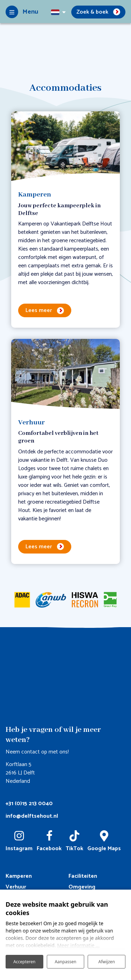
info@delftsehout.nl (32, 816)
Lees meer (39, 310)
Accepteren (24, 962)
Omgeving (82, 887)
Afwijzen (107, 962)
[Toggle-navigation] (22, 12)
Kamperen (19, 876)
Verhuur (16, 887)
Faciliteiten (83, 876)
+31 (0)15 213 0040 (29, 804)
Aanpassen (66, 962)
